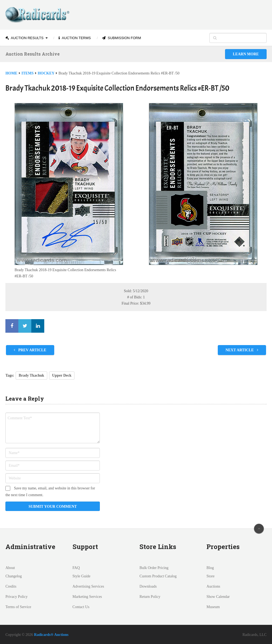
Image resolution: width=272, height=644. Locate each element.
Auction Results (24, 38)
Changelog (14, 576)
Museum (213, 607)
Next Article (242, 350)
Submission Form (121, 38)
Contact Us (81, 607)
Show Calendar (218, 597)
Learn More (246, 54)
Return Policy (150, 597)
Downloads (148, 586)
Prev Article (30, 350)
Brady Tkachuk (31, 375)
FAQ (76, 568)
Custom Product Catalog (158, 576)
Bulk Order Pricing (154, 568)
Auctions (213, 586)
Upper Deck (62, 375)
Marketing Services (87, 597)
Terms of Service (18, 607)
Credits (11, 586)
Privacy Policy (16, 597)
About (10, 568)
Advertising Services (88, 586)
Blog (210, 568)
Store (210, 576)
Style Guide (82, 576)
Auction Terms (75, 38)
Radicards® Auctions (51, 635)
